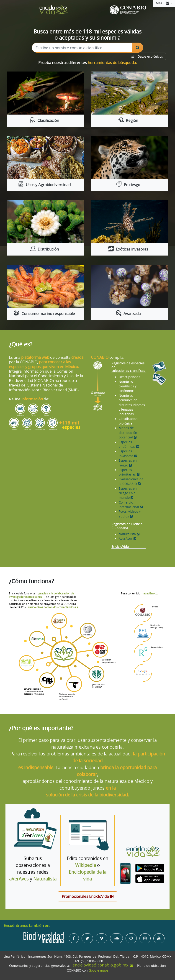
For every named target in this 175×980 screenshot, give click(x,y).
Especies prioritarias (129, 472)
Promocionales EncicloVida (88, 896)
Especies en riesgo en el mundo (128, 493)
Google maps (99, 970)
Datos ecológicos (146, 56)
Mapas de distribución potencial (128, 433)
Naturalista (129, 534)
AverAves (127, 539)
